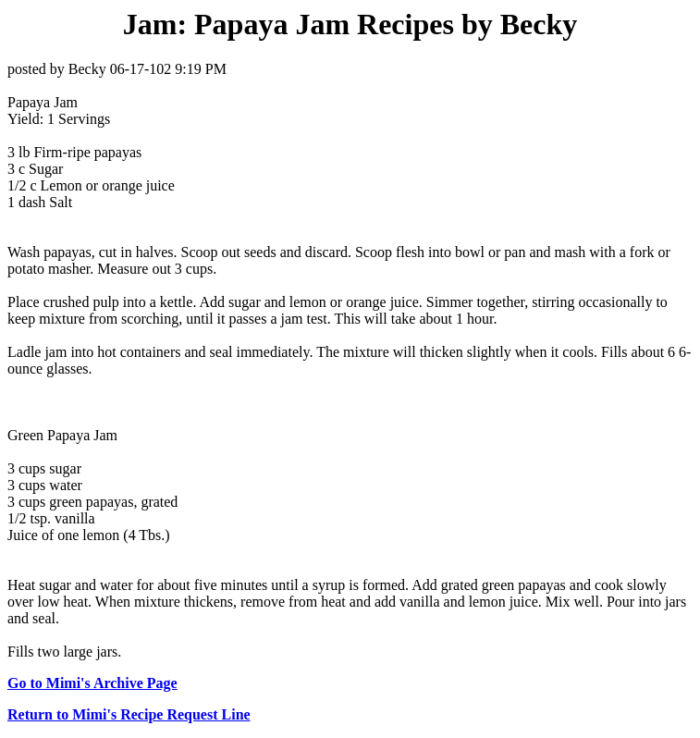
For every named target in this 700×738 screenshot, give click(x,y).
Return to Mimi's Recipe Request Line (129, 714)
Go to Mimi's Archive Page (92, 683)
